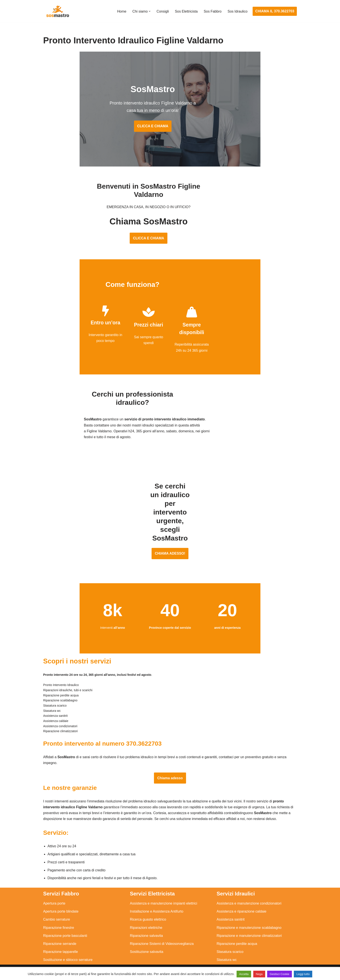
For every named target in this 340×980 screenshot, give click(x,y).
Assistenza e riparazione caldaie (241, 906)
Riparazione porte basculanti (65, 931)
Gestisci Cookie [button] (280, 974)
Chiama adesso (170, 772)
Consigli (162, 11)
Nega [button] (259, 974)
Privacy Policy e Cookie (143, 964)
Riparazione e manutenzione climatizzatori (249, 931)
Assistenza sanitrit (231, 915)
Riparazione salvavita (146, 931)
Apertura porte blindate (61, 906)
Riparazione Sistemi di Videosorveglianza (162, 939)
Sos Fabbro (212, 11)
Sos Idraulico (238, 11)
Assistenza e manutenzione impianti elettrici (163, 898)
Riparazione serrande (60, 939)
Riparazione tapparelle (60, 947)
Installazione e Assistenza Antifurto (157, 906)
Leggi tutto (303, 974)
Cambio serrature (57, 915)
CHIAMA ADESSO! (170, 537)
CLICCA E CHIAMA (170, 128)
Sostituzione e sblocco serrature (68, 955)
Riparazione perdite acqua (237, 939)
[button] (149, 11)
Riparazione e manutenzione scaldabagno (249, 923)
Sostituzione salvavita (147, 947)
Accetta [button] (244, 974)
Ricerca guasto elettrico (148, 915)
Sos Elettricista (186, 11)
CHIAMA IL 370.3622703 (275, 11)
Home (121, 11)
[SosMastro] (57, 11)
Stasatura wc (227, 955)
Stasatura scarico (230, 947)
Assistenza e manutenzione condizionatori (249, 898)
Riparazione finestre (59, 923)
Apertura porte (54, 898)
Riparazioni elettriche (146, 923)
